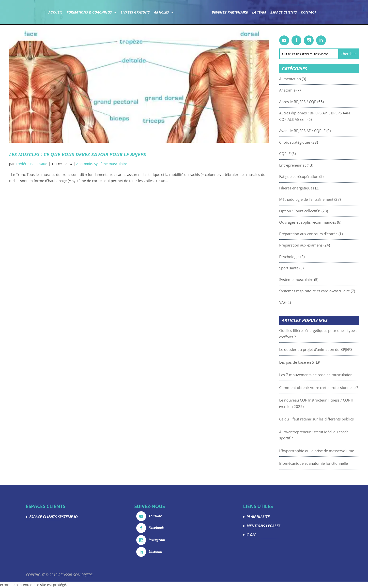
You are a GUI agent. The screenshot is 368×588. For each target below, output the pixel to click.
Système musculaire (111, 164)
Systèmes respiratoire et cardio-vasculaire (331, 291)
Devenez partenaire (230, 13)
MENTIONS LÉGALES (263, 526)
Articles (161, 13)
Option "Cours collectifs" (317, 211)
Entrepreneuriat (309, 165)
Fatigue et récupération (315, 176)
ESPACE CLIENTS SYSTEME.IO (54, 517)
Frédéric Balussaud (32, 164)
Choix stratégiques (312, 142)
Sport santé (306, 268)
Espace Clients (283, 13)
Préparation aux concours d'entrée (325, 234)
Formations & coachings (89, 13)
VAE (299, 302)
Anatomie (84, 164)
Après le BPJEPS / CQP (314, 102)
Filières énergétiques (313, 188)
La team (259, 13)
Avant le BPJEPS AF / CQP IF (319, 131)
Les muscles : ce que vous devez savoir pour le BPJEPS (78, 154)
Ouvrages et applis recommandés (324, 222)
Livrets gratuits (135, 13)
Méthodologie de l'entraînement (323, 199)
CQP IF (302, 154)
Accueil (56, 13)
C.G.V (251, 535)
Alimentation (307, 79)
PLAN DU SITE (258, 517)
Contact (308, 13)
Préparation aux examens (318, 245)
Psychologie (306, 257)
